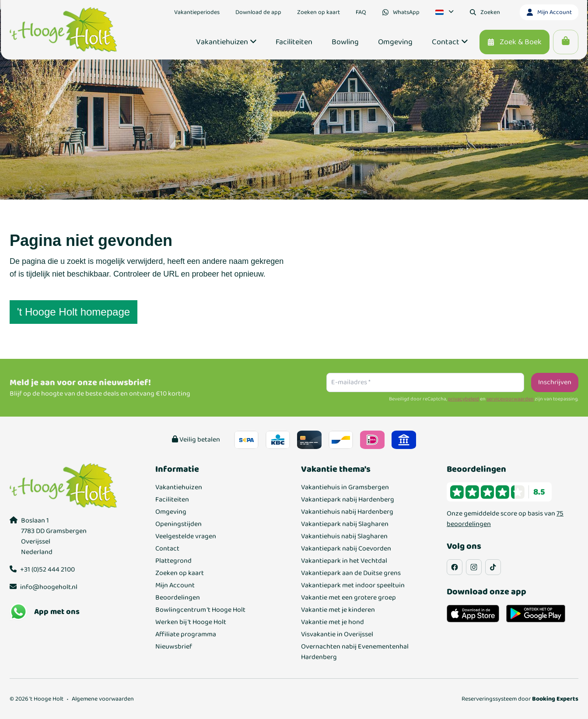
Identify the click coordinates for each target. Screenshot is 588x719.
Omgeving (171, 512)
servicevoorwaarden (510, 399)
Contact (167, 549)
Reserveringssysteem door (520, 699)
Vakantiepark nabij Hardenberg (348, 500)
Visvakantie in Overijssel (337, 635)
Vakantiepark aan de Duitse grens (351, 573)
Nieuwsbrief (174, 647)
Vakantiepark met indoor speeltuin (353, 586)
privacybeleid (464, 399)
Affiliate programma (186, 635)
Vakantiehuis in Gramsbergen (345, 488)
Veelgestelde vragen (186, 537)
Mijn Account (175, 586)
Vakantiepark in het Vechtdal (344, 561)
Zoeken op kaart (180, 573)
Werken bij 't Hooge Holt (191, 622)
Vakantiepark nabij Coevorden (346, 549)
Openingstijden (178, 524)
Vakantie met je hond (332, 622)
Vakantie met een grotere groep (348, 598)
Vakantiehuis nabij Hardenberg (347, 512)
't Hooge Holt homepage (73, 312)
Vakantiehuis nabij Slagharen (344, 537)
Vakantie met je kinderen (338, 610)
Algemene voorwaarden (103, 699)
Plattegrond (173, 561)
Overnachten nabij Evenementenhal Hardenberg (355, 652)
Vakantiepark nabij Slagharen (345, 524)
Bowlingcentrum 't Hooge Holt (200, 610)
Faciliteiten (172, 500)
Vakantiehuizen (179, 488)
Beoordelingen (178, 598)
